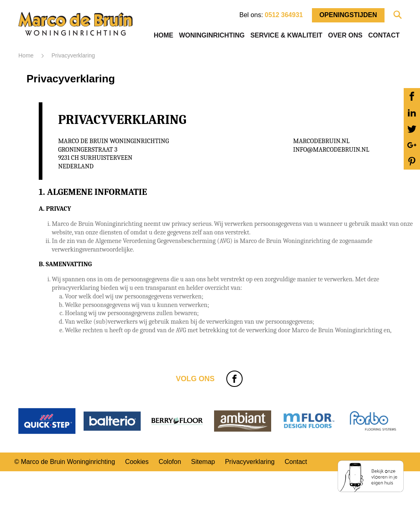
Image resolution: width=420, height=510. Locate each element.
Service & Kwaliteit (286, 35)
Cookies (137, 462)
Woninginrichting (212, 35)
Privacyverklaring (250, 462)
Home (164, 35)
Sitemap (203, 462)
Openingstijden (348, 15)
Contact (384, 35)
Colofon (170, 462)
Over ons (345, 35)
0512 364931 (284, 15)
